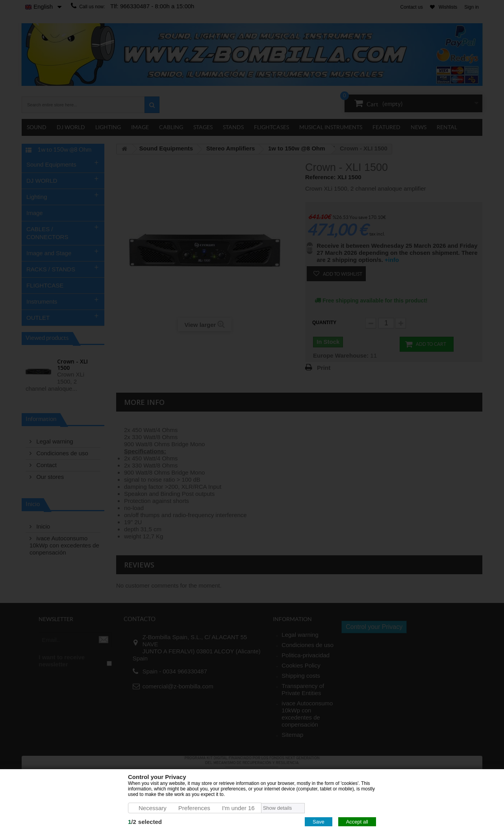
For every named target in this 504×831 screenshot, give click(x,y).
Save (319, 822)
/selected (145, 822)
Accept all (357, 822)
